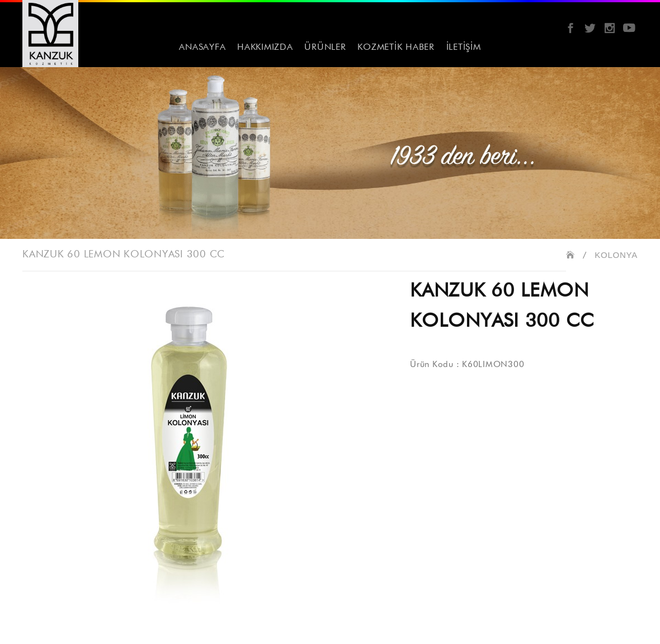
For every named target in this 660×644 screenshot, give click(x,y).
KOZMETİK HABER (396, 48)
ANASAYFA (202, 48)
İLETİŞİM (464, 48)
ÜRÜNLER (325, 48)
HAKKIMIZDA (265, 48)
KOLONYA (616, 255)
